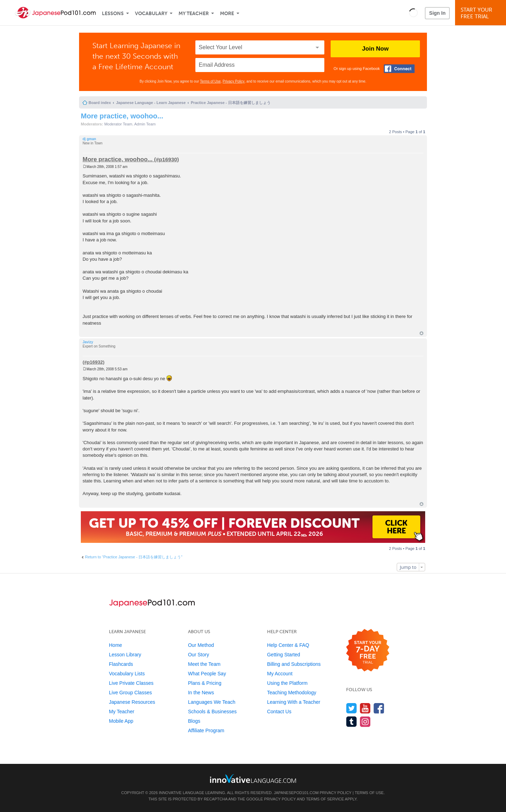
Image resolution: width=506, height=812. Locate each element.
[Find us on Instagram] (365, 722)
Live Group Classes (130, 693)
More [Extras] (227, 14)
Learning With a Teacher (294, 702)
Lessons (113, 14)
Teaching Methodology (292, 693)
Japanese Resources (132, 702)
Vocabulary (151, 14)
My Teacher (194, 14)
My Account (280, 674)
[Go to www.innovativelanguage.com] (253, 778)
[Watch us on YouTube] (365, 708)
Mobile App (121, 721)
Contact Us (279, 712)
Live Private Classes (131, 683)
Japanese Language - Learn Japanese (151, 103)
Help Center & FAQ (288, 645)
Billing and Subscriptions (294, 664)
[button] (413, 13)
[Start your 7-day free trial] (368, 651)
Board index (100, 103)
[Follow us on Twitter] (352, 708)
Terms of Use (210, 81)
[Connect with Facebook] (399, 69)
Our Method (201, 645)
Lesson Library (125, 655)
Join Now (375, 49)
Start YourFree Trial (482, 13)
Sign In (437, 13)
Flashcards (121, 664)
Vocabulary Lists (127, 674)
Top (421, 333)
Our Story (199, 655)
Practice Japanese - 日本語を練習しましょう (231, 103)
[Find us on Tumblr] (352, 722)
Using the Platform (287, 683)
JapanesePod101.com (296, 793)
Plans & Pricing (205, 683)
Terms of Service (325, 799)
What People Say (207, 674)
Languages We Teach (212, 702)
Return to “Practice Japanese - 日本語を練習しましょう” (134, 557)
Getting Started (284, 655)
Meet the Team (204, 664)
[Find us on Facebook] (379, 708)
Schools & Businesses (212, 712)
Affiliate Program (206, 730)
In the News (201, 693)
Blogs (194, 721)
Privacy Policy (234, 81)
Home (115, 645)
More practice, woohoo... (122, 116)
